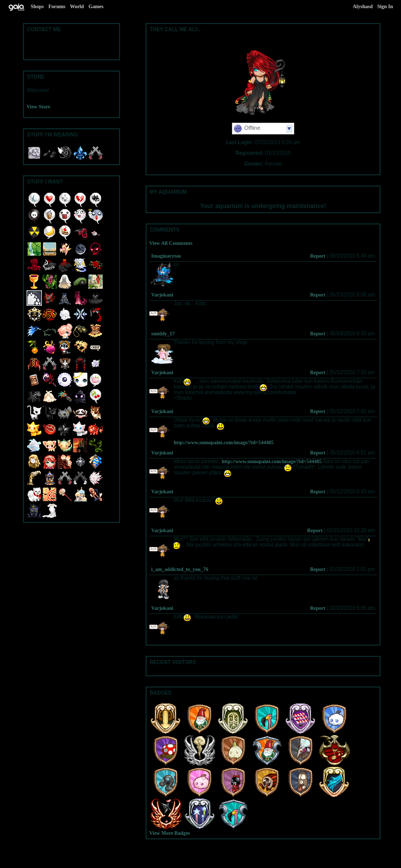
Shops (37, 6)
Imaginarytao (166, 256)
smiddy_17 (163, 334)
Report (318, 256)
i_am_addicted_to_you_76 (180, 569)
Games (96, 6)
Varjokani (162, 295)
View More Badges (170, 833)
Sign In (385, 6)
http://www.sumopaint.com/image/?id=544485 (224, 442)
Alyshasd (363, 6)
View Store (38, 107)
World (77, 6)
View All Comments (171, 243)
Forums (57, 6)
